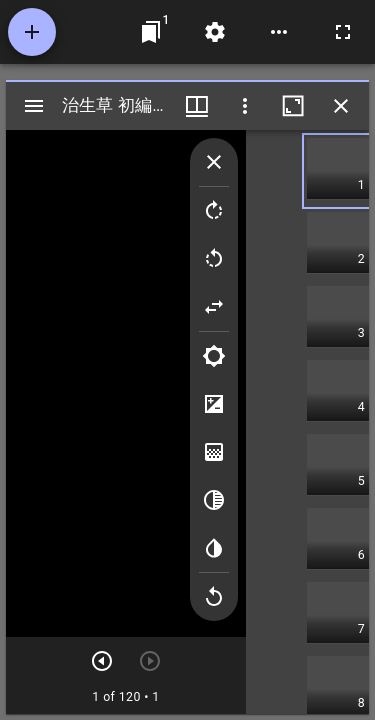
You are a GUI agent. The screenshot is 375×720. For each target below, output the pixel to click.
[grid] (307, 422)
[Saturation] (214, 452)
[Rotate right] (214, 211)
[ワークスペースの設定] (215, 32)
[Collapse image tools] (214, 162)
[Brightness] (214, 356)
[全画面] (343, 32)
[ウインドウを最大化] (293, 106)
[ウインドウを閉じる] (341, 106)
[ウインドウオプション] (245, 106)
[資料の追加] (32, 32)
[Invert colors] (214, 548)
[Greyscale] (214, 500)
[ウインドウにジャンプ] (151, 32)
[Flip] (214, 307)
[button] (338, 171)
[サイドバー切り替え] (34, 106)
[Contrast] (214, 404)
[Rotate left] (214, 259)
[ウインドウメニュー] (197, 106)
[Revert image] (214, 597)
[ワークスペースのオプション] (279, 32)
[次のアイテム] (102, 661)
